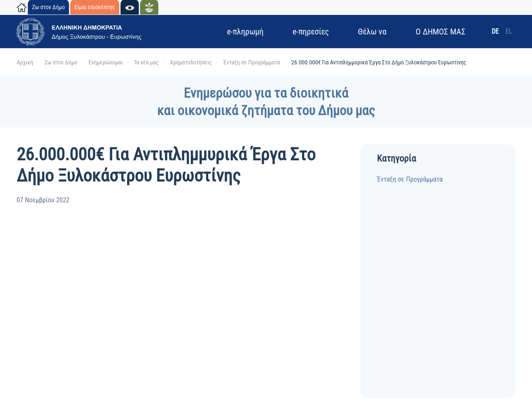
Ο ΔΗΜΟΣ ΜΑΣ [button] (441, 32)
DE (495, 31)
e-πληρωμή (245, 32)
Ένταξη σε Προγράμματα (410, 179)
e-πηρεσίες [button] (311, 32)
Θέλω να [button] (372, 32)
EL (509, 31)
